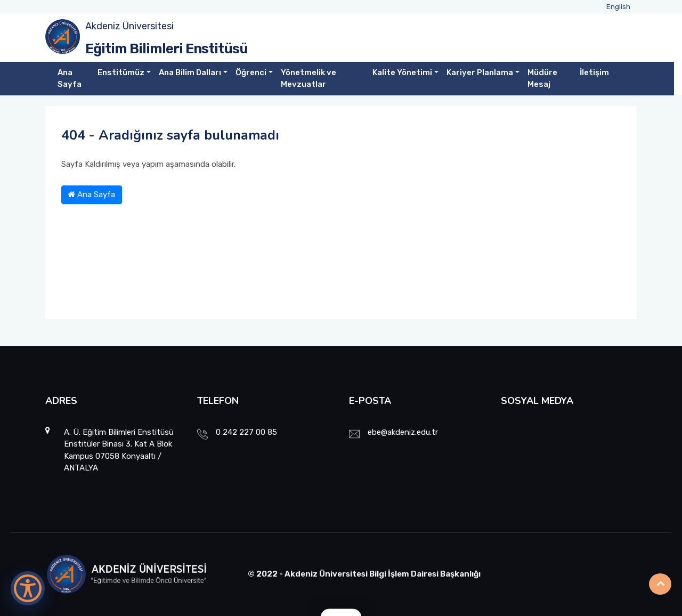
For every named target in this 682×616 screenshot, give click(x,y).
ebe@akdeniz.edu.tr (403, 432)
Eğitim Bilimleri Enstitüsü (167, 49)
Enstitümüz (121, 72)
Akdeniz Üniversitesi (129, 26)
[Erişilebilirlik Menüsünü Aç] (28, 588)
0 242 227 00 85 (246, 432)
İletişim (594, 72)
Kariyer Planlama (480, 72)
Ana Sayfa (70, 79)
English (618, 7)
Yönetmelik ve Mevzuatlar (308, 79)
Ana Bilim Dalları (190, 72)
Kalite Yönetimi (402, 72)
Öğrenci (251, 72)
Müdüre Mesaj (542, 79)
